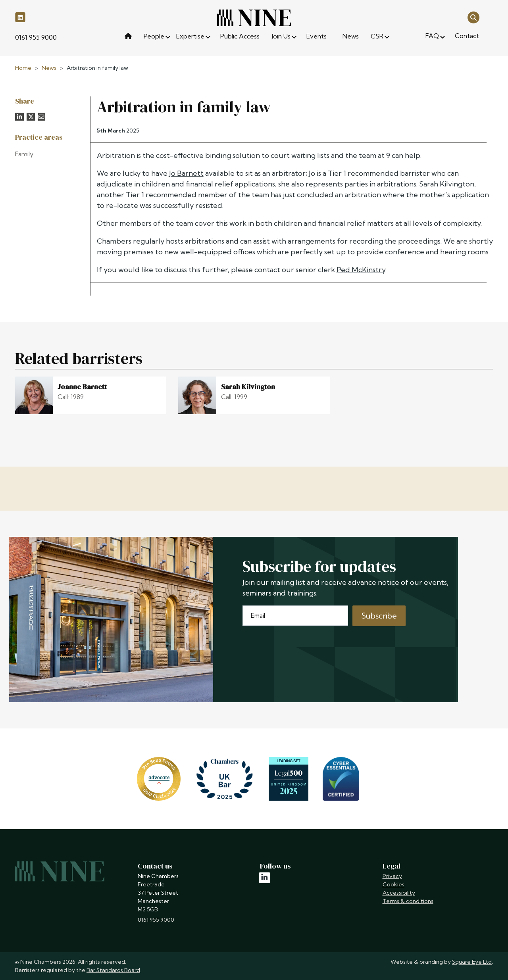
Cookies (394, 884)
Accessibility (399, 893)
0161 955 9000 (36, 37)
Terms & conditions (408, 901)
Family (24, 154)
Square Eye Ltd (472, 962)
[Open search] (473, 17)
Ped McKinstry (361, 270)
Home (23, 68)
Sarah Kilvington (447, 184)
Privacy (392, 876)
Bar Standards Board (113, 970)
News (49, 68)
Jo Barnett (186, 173)
